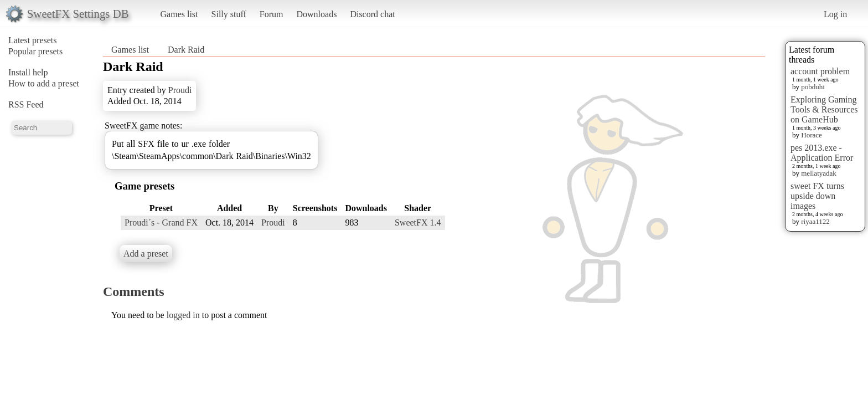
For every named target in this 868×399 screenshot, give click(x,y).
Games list (179, 14)
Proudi (180, 90)
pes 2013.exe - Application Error (822, 153)
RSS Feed (26, 104)
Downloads (316, 14)
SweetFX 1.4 (418, 222)
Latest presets (33, 40)
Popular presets (35, 51)
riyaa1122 (815, 221)
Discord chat (372, 14)
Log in (835, 14)
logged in (183, 315)
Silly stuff (229, 14)
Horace (812, 135)
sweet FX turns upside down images (817, 196)
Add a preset (146, 254)
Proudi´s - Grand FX (161, 222)
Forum (272, 14)
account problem (820, 71)
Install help (28, 72)
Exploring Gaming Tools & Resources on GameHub (824, 109)
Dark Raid (186, 50)
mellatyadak (819, 173)
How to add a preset (44, 83)
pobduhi (813, 87)
